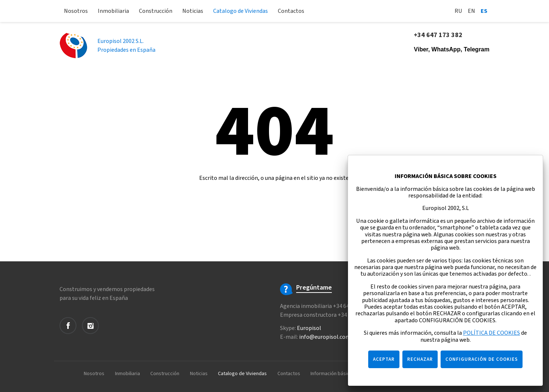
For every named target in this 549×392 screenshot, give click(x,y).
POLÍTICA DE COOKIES (491, 333)
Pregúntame (314, 288)
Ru (458, 11)
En (471, 11)
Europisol (309, 328)
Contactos (291, 11)
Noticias (193, 11)
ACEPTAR (384, 359)
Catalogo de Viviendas (241, 11)
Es (484, 11)
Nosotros (76, 11)
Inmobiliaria (113, 11)
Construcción (156, 11)
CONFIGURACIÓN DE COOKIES (482, 359)
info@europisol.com (325, 337)
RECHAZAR (420, 359)
